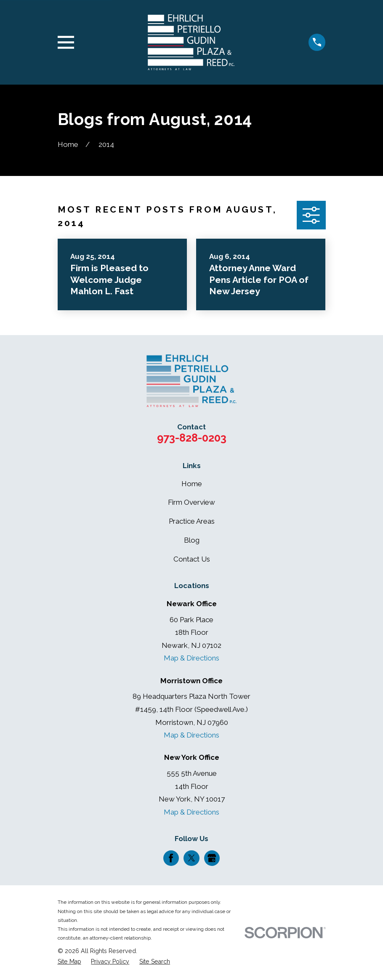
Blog (192, 540)
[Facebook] (171, 858)
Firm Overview (191, 502)
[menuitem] (69, 962)
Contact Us (192, 559)
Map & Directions (191, 658)
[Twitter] (191, 858)
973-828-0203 (192, 438)
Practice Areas (192, 521)
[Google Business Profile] (212, 858)
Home (192, 484)
